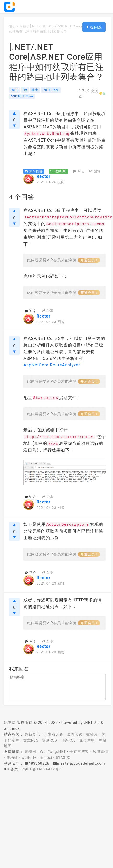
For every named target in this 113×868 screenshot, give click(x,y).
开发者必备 (54, 734)
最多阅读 (75, 734)
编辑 (95, 171)
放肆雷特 (100, 752)
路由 (35, 90)
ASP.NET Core (22, 96)
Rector (43, 176)
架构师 (12, 758)
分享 (48, 311)
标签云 (92, 734)
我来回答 (34, 171)
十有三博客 (79, 752)
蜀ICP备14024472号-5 (42, 769)
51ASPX (63, 758)
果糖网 (30, 752)
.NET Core (51, 90)
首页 (13, 26)
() (58, 171)
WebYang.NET (53, 752)
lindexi (46, 758)
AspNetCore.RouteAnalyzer (52, 365)
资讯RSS (49, 740)
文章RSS (31, 740)
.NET (15, 90)
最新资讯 (32, 734)
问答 (23, 26)
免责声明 (87, 740)
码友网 (10, 723)
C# (25, 90)
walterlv (29, 758)
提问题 (94, 27)
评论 (78, 171)
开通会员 (89, 260)
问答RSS (68, 740)
